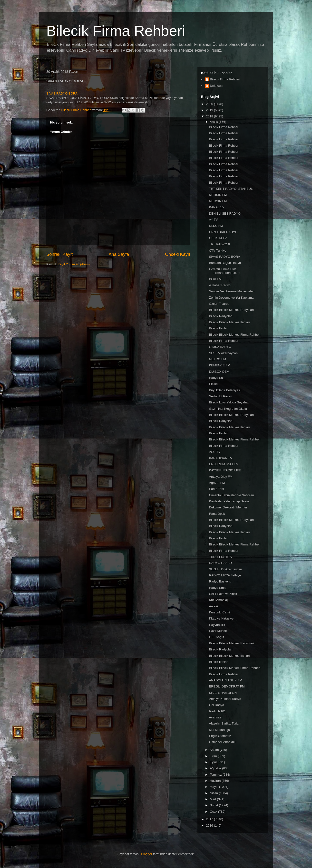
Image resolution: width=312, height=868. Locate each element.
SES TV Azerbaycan (223, 353)
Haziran (216, 781)
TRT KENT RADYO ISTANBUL (231, 189)
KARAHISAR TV (220, 458)
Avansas (215, 717)
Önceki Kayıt (178, 254)
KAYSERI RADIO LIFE (225, 470)
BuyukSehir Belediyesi (225, 390)
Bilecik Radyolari (221, 316)
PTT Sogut (216, 637)
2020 (210, 104)
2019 (210, 110)
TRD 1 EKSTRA (220, 557)
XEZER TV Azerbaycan (225, 569)
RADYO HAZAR (220, 563)
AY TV (213, 220)
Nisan (214, 793)
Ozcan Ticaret (219, 304)
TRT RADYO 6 (219, 244)
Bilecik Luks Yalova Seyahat (229, 402)
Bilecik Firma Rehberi (116, 31)
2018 (210, 116)
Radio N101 (217, 711)
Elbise (213, 384)
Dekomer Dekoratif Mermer (228, 507)
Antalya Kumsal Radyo (225, 699)
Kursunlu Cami (219, 612)
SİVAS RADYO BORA (62, 93)
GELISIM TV (218, 238)
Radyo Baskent (220, 581)
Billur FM (215, 279)
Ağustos (216, 768)
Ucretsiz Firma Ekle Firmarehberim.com (224, 271)
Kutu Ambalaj (218, 600)
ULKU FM (216, 226)
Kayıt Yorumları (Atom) (74, 264)
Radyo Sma (217, 588)
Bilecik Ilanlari (219, 328)
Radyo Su (216, 378)
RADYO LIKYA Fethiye (225, 575)
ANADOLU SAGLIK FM (225, 680)
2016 (210, 825)
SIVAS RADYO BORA (224, 257)
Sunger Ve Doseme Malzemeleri (232, 291)
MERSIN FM (218, 195)
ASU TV (215, 452)
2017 (210, 819)
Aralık (214, 122)
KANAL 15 (216, 207)
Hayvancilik (217, 625)
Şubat (214, 805)
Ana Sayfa (119, 254)
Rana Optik (217, 514)
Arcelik (214, 606)
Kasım (215, 750)
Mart (214, 799)
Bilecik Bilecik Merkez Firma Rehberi (235, 335)
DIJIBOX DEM (219, 372)
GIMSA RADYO (220, 347)
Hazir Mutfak (218, 631)
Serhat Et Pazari (220, 396)
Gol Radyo (216, 705)
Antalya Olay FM (221, 477)
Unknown (216, 86)
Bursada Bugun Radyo (225, 263)
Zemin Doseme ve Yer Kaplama (231, 298)
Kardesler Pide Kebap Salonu (230, 501)
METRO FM (217, 359)
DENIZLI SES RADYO (225, 214)
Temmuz (216, 775)
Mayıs (214, 787)
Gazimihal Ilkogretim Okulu (228, 409)
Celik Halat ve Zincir (223, 594)
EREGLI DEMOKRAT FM (227, 686)
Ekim (214, 756)
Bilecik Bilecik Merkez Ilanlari (229, 322)
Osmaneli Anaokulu (223, 742)
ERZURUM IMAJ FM (224, 464)
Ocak (214, 812)
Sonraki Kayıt (59, 254)
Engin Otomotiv (220, 736)
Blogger (147, 854)
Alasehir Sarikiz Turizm (225, 723)
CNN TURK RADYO (223, 232)
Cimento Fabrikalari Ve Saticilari (231, 495)
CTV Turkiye (218, 251)
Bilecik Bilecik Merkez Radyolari (231, 310)
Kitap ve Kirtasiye (221, 618)
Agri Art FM (217, 483)
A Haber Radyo (220, 285)
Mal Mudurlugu (219, 730)
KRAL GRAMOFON (223, 693)
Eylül (214, 762)
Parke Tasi (216, 489)
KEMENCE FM (219, 365)
